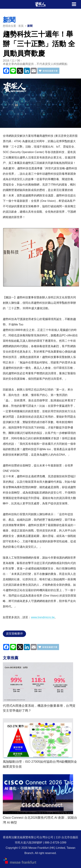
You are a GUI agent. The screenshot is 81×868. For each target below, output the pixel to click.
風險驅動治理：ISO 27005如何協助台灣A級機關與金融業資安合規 (40, 764)
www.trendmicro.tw (43, 617)
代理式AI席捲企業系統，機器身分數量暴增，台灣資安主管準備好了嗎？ (39, 708)
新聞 (30, 26)
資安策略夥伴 (14, 634)
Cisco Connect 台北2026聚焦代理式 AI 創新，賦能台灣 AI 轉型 (40, 820)
